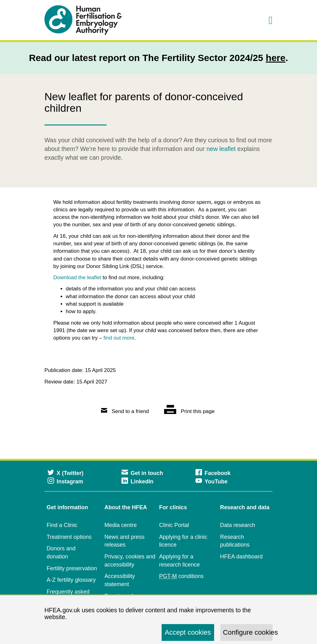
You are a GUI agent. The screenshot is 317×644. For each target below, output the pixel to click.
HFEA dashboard (241, 557)
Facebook (213, 473)
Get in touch (142, 473)
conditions (181, 576)
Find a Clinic (62, 525)
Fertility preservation (72, 568)
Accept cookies (188, 632)
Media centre (121, 525)
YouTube (211, 482)
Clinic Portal (174, 525)
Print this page (189, 411)
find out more (119, 338)
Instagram (65, 482)
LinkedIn (138, 482)
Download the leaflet (77, 277)
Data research (238, 525)
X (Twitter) (65, 473)
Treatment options (69, 537)
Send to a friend (125, 411)
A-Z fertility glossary (71, 580)
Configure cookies (248, 632)
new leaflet (221, 149)
